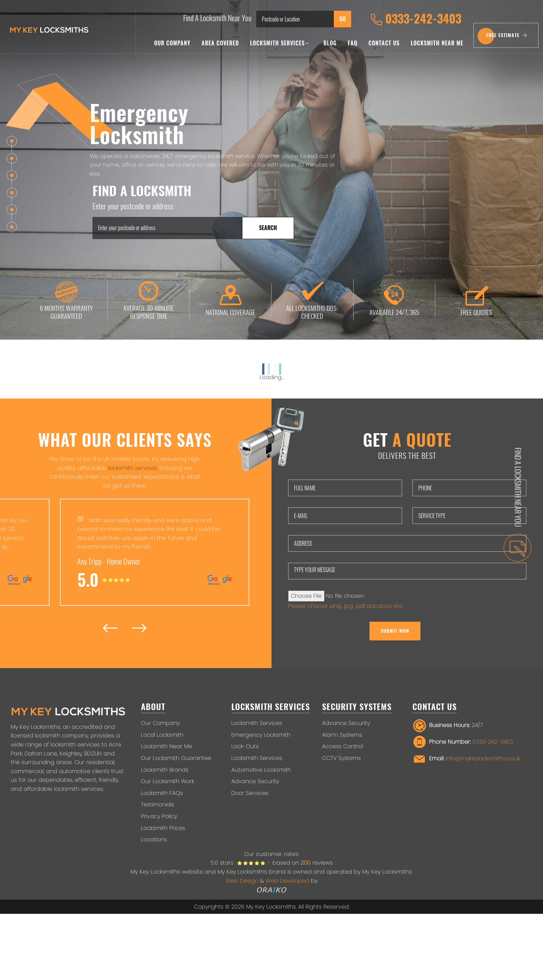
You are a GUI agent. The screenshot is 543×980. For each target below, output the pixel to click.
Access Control (342, 746)
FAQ (353, 43)
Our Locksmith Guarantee (176, 758)
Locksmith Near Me (437, 43)
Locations (154, 839)
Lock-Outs (245, 746)
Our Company (172, 43)
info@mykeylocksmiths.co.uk (483, 759)
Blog (330, 43)
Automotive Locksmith (261, 770)
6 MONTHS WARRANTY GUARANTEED (66, 300)
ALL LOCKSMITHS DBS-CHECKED (312, 300)
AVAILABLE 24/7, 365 (394, 300)
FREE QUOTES (476, 300)
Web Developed (287, 881)
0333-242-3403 (416, 19)
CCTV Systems (341, 758)
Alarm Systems (342, 735)
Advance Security (255, 781)
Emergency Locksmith (261, 735)
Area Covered (220, 43)
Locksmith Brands (165, 770)
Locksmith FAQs (162, 793)
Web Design (242, 881)
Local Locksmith (162, 735)
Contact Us (384, 43)
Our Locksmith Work (168, 781)
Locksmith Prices (163, 828)
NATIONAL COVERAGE (230, 300)
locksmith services (133, 468)
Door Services (250, 793)
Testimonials (158, 804)
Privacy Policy (159, 816)
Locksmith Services (279, 43)
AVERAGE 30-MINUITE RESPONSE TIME (149, 300)
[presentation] (110, 628)
